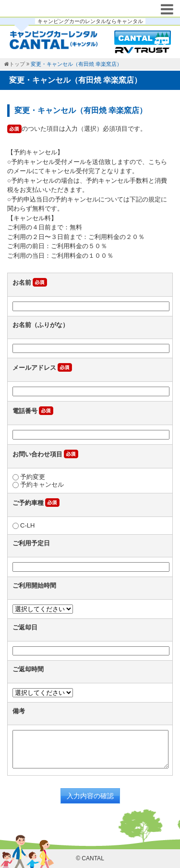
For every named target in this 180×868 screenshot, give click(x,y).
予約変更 (29, 477)
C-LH (24, 525)
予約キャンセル (38, 484)
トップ (17, 64)
